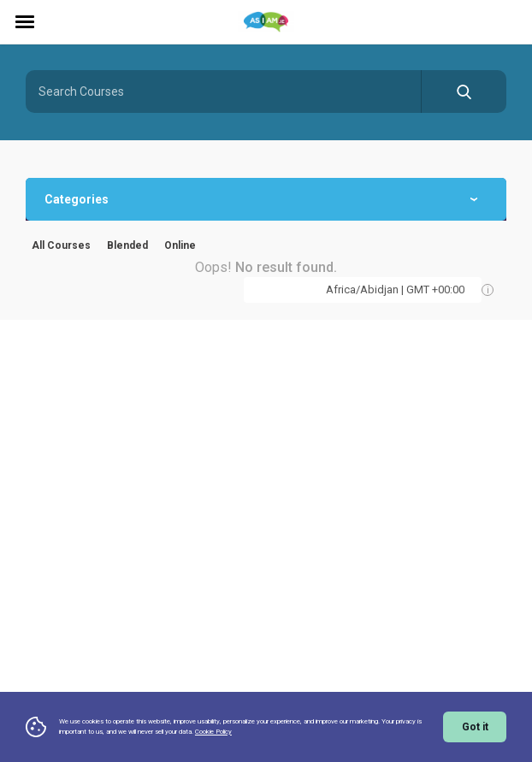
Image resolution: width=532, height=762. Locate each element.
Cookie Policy (213, 732)
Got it (475, 727)
